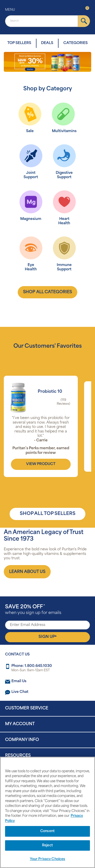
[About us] (27, 572)
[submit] (84, 21)
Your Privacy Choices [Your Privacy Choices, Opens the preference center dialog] (48, 859)
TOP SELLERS (19, 43)
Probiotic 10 (50, 392)
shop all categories (48, 292)
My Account (20, 724)
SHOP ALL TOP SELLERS (48, 514)
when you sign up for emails (33, 610)
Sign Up (48, 637)
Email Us (19, 681)
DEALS (47, 43)
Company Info (22, 740)
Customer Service (27, 708)
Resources (18, 756)
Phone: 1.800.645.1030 (32, 666)
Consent (48, 831)
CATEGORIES (75, 43)
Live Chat (20, 692)
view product (41, 464)
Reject (48, 845)
